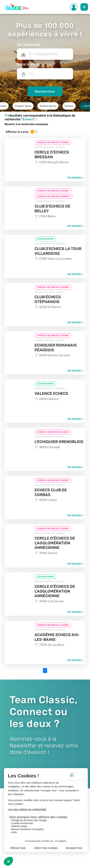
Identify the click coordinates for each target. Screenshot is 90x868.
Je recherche (29, 45)
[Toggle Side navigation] (74, 7)
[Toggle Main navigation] (84, 7)
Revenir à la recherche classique (26, 124)
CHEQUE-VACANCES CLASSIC (53, 142)
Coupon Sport (23, 106)
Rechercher (45, 91)
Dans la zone (28, 64)
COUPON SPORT (45, 239)
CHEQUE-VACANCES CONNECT (53, 196)
